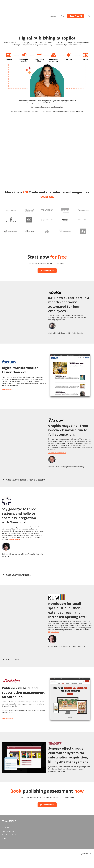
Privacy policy (5, 814)
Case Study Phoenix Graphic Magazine (26, 465)
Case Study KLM (14, 645)
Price (63, 9)
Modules (53, 9)
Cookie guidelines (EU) (8, 817)
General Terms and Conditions (10, 821)
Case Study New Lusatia (18, 561)
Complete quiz (47, 256)
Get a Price (76, 9)
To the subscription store (57, 439)
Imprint (4, 824)
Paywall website (7, 375)
